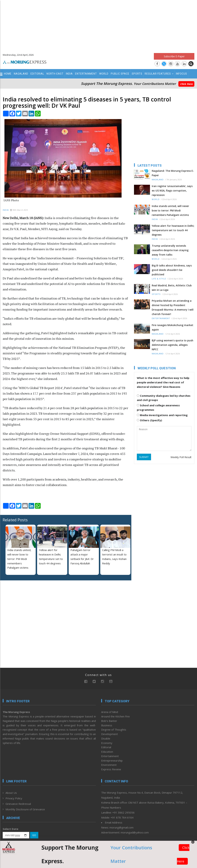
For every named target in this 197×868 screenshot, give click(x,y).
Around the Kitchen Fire (115, 716)
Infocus (181, 74)
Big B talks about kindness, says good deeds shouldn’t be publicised (172, 270)
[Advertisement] (98, 25)
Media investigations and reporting (162, 415)
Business (107, 725)
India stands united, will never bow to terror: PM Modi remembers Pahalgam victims (19, 559)
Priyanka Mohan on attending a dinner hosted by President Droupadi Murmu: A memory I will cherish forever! (173, 307)
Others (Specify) (149, 420)
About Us (11, 793)
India (69, 74)
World (104, 74)
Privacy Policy (14, 798)
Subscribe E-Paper (174, 56)
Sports (137, 74)
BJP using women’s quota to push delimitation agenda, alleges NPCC (173, 345)
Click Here (186, 84)
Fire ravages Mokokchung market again (173, 327)
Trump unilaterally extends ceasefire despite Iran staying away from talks (170, 250)
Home (8, 74)
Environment (109, 765)
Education (107, 752)
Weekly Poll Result (181, 457)
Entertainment (86, 74)
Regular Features (159, 74)
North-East (55, 74)
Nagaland (21, 74)
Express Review (111, 769)
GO (34, 835)
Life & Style (159, 279)
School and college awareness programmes (158, 407)
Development (110, 734)
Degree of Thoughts (114, 730)
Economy (107, 743)
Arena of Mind (110, 712)
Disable (106, 738)
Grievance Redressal (18, 804)
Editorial (37, 74)
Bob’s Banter (109, 721)
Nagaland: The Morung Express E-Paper (173, 173)
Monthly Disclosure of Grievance (25, 809)
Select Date (10, 829)
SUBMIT (144, 457)
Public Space (120, 74)
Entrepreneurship (112, 761)
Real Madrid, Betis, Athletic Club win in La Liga (172, 288)
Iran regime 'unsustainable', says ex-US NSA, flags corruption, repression (172, 191)
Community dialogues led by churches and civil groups (164, 398)
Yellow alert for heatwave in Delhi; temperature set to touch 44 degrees (173, 230)
